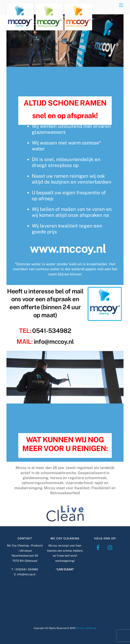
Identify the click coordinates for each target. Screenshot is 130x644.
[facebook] (99, 547)
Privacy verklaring (87, 628)
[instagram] (111, 547)
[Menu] (121, 5)
